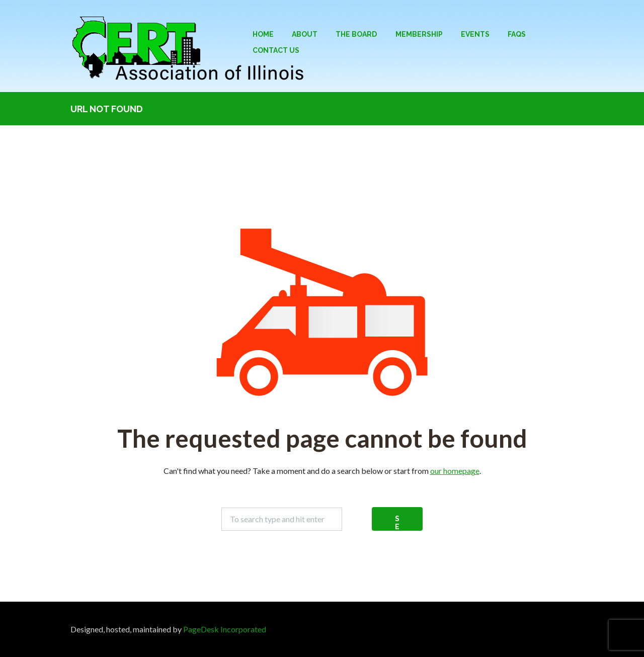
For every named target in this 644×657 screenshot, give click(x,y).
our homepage (455, 471)
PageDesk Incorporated (225, 629)
